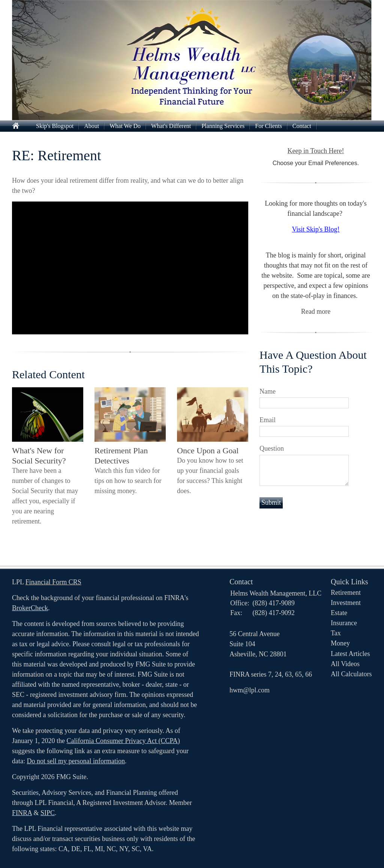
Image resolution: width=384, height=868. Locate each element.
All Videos (345, 664)
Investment (346, 603)
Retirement (346, 593)
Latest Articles (350, 654)
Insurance (344, 623)
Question (272, 448)
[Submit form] (271, 503)
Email (268, 420)
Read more (316, 311)
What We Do (125, 126)
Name (268, 391)
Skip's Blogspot (55, 126)
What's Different (171, 126)
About (91, 126)
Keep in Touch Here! (316, 151)
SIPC (48, 813)
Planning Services (223, 126)
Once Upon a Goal (208, 451)
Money (340, 643)
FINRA (22, 813)
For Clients (268, 126)
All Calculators (351, 674)
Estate (339, 613)
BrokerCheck (30, 608)
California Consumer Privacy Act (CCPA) (123, 741)
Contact (302, 126)
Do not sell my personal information (76, 761)
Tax (336, 633)
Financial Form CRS (53, 582)
